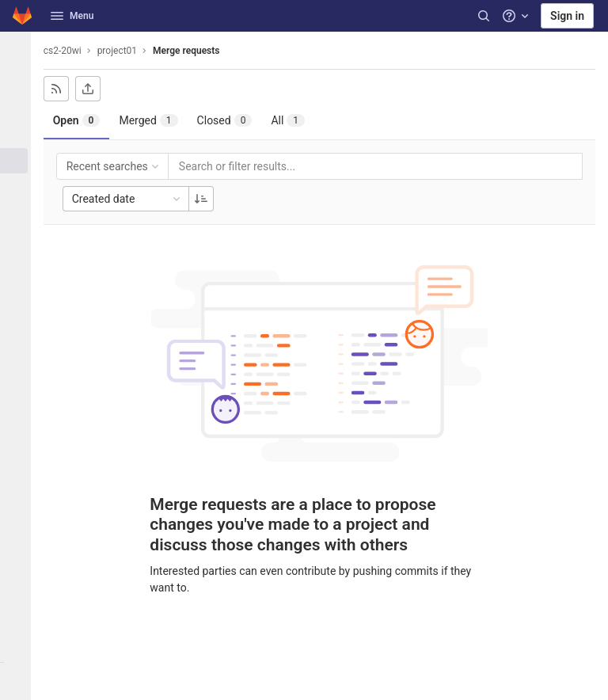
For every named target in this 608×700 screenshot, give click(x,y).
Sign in (567, 16)
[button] (19, 681)
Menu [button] (72, 16)
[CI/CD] (19, 187)
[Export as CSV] (95, 89)
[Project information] (19, 82)
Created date (135, 199)
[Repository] (19, 108)
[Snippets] (19, 344)
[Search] (484, 16)
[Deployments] (19, 213)
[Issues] (19, 135)
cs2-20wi (70, 51)
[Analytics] (19, 291)
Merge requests (193, 51)
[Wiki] (19, 318)
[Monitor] (19, 239)
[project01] (19, 51)
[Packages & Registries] (19, 265)
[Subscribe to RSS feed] (63, 89)
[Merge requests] (19, 161)
